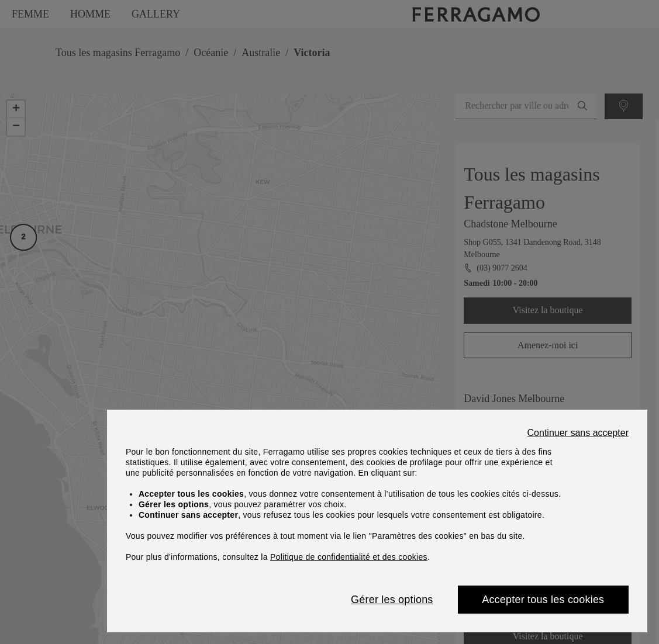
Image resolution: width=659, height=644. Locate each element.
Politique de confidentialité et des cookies (349, 557)
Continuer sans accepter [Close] (578, 433)
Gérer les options (392, 600)
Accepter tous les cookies (543, 600)
